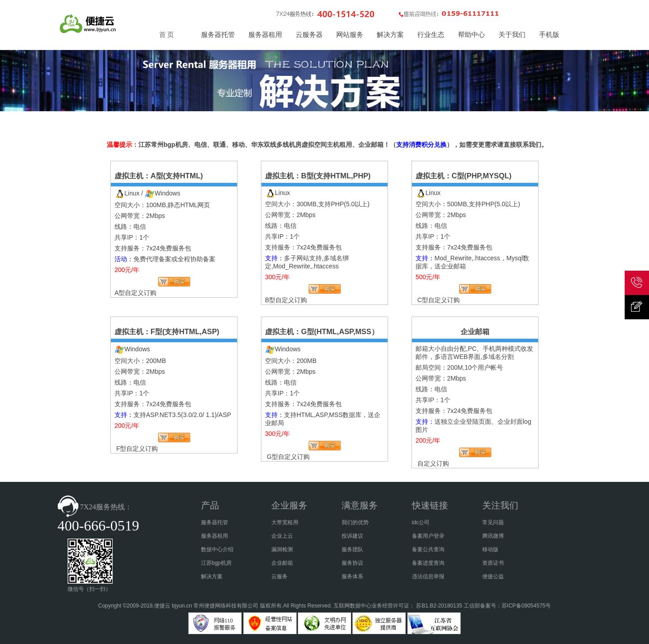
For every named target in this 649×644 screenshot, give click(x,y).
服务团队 (352, 549)
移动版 (490, 549)
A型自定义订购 (135, 293)
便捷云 (162, 606)
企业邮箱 (282, 563)
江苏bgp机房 (216, 563)
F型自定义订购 (137, 449)
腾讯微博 (493, 536)
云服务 (279, 576)
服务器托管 (215, 522)
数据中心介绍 (217, 549)
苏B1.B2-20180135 (439, 606)
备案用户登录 (428, 536)
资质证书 (493, 563)
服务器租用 (215, 536)
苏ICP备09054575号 (526, 606)
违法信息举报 (428, 576)
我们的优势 (355, 522)
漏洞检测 (282, 549)
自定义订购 (433, 463)
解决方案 (212, 576)
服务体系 (352, 576)
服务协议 (352, 563)
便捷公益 (493, 576)
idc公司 (421, 522)
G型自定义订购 (288, 457)
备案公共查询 (428, 549)
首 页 (167, 35)
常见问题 (493, 522)
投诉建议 (352, 536)
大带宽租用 (285, 522)
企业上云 (282, 536)
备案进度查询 (428, 563)
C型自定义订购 (439, 300)
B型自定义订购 (286, 300)
